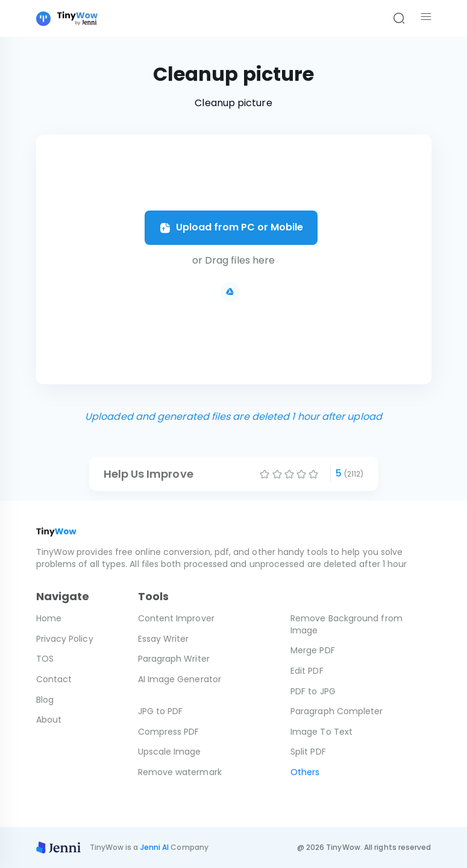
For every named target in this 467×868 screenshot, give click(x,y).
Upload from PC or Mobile (231, 227)
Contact (54, 679)
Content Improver (176, 618)
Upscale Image (170, 752)
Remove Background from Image (346, 624)
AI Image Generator (180, 679)
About (49, 720)
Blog (45, 700)
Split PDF (308, 752)
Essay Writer (164, 639)
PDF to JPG (313, 691)
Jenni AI (155, 847)
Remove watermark (180, 772)
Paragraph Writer (174, 659)
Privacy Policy (65, 639)
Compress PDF (169, 732)
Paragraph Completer (337, 711)
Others (305, 772)
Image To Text (321, 732)
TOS (45, 659)
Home (49, 618)
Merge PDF (313, 650)
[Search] (399, 19)
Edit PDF (307, 671)
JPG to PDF (161, 711)
